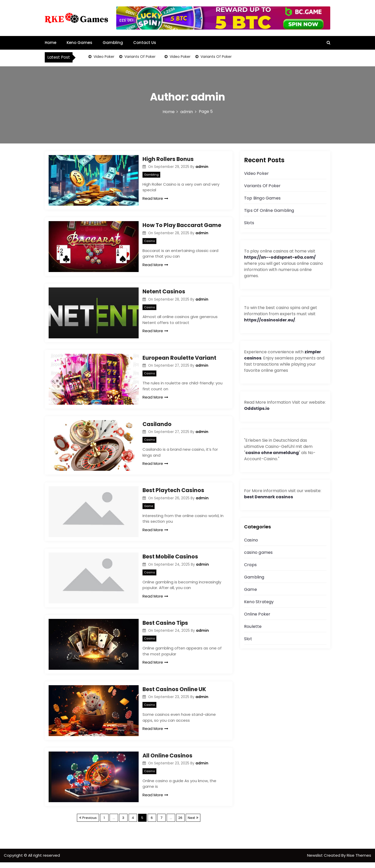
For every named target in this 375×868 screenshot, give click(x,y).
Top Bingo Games (262, 198)
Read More (155, 198)
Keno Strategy (259, 602)
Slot (248, 639)
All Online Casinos (167, 761)
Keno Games (79, 43)
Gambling (113, 43)
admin (202, 167)
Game (149, 509)
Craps (250, 565)
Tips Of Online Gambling (269, 210)
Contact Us (145, 43)
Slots (249, 223)
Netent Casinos (164, 293)
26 (180, 823)
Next (191, 823)
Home (51, 43)
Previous (90, 823)
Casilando (157, 426)
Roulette (253, 626)
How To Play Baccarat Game (182, 226)
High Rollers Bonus (168, 159)
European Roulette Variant (179, 360)
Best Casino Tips (165, 627)
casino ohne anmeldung (272, 453)
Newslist (315, 861)
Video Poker (104, 57)
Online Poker (257, 614)
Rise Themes (359, 861)
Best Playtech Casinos (173, 493)
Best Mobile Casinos (170, 560)
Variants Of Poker (140, 57)
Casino (149, 241)
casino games (258, 552)
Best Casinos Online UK (174, 694)
